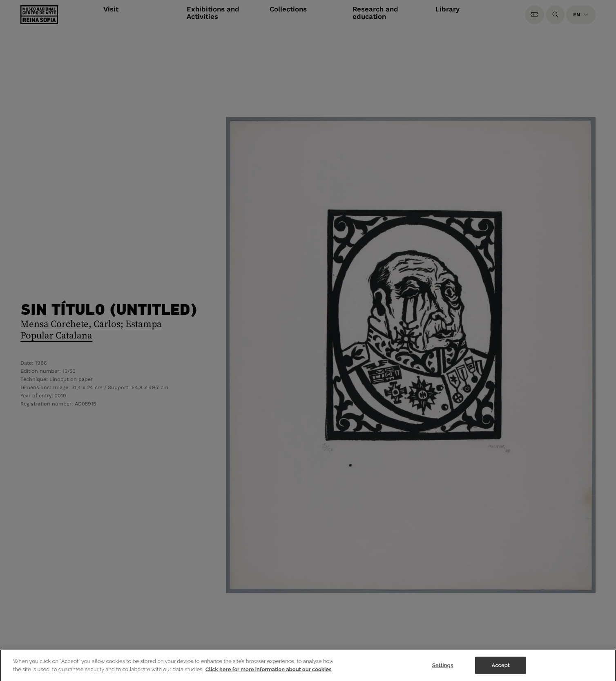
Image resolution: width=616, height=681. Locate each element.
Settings (443, 670)
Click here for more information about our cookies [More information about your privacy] (269, 674)
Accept (501, 670)
